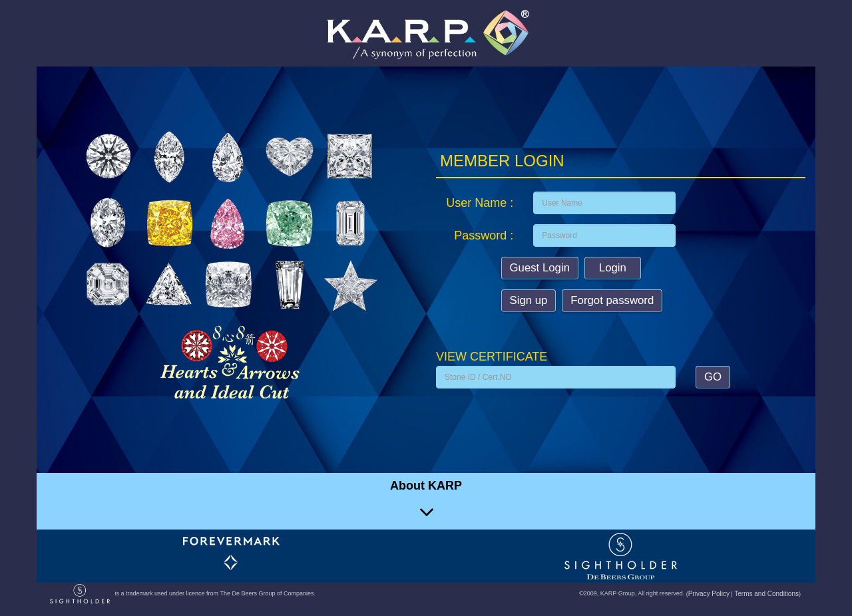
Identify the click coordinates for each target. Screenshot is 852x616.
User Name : (480, 203)
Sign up (529, 300)
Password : (484, 235)
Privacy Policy (709, 594)
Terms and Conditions (766, 594)
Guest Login (540, 268)
